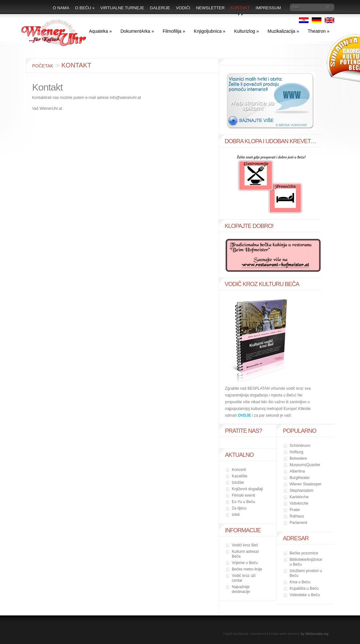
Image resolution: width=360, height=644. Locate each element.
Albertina (297, 471)
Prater (295, 510)
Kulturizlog (246, 31)
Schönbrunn (300, 446)
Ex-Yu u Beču (243, 502)
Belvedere (298, 458)
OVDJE (244, 415)
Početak (43, 66)
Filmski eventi (243, 495)
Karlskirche (299, 497)
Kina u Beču (300, 582)
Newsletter (210, 8)
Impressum (268, 8)
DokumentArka (137, 31)
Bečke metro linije (247, 569)
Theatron (319, 31)
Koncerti (239, 470)
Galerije (160, 8)
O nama (61, 8)
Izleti (236, 515)
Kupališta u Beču (304, 588)
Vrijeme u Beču (245, 563)
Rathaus (297, 516)
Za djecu (239, 508)
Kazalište (240, 476)
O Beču (85, 8)
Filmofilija (174, 31)
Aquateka (100, 31)
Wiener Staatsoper (306, 484)
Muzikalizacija (283, 31)
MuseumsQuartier (305, 465)
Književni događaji (247, 489)
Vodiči (183, 8)
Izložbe (238, 483)
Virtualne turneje (122, 8)
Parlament (298, 523)
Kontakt (240, 8)
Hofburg (297, 452)
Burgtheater (300, 478)
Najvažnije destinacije (241, 589)
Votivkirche (299, 503)
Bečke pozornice (304, 553)
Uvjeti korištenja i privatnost (245, 634)
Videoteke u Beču (305, 595)
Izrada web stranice (285, 634)
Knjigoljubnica (210, 31)
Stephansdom (301, 491)
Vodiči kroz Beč (245, 545)
